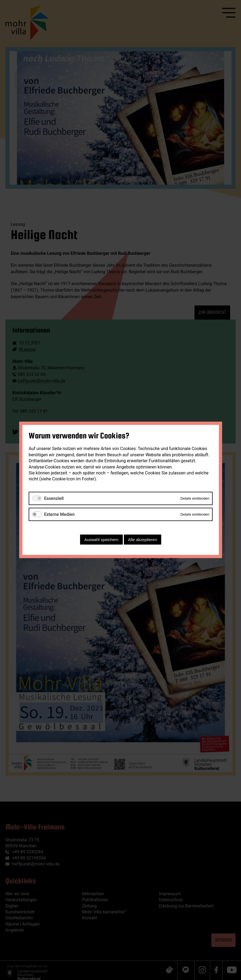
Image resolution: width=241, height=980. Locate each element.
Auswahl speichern (101, 540)
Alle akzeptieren (142, 540)
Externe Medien (59, 514)
